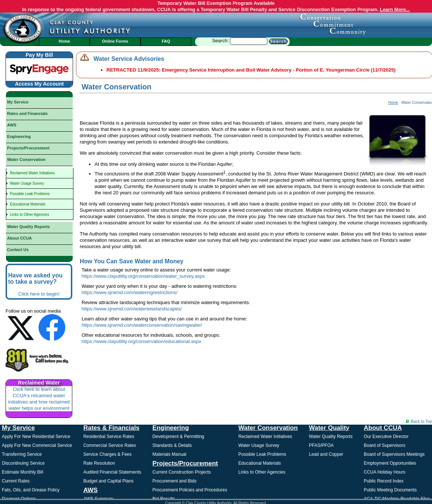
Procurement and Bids (174, 481)
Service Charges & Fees (108, 454)
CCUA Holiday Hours (385, 472)
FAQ (166, 41)
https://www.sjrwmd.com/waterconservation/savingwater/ (142, 325)
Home (64, 41)
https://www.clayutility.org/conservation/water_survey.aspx (143, 276)
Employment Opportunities (390, 463)
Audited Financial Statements (112, 472)
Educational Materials (260, 463)
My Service (18, 428)
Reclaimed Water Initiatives (265, 437)
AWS (91, 490)
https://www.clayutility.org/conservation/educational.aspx (141, 341)
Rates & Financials (111, 428)
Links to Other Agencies (262, 472)
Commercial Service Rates (110, 445)
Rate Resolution (99, 463)
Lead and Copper (326, 454)
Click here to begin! (39, 294)
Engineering (171, 428)
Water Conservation (268, 428)
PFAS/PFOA (321, 445)
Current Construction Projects (182, 472)
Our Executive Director (386, 437)
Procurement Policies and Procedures (190, 490)
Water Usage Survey (259, 445)
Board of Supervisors (385, 445)
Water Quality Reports (331, 437)
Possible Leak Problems (262, 454)
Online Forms (115, 41)
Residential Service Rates (109, 437)
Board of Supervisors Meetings (394, 454)
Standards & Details (172, 445)
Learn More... (395, 9)
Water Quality (329, 428)
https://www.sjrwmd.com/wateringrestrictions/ (130, 292)
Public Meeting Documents (390, 490)
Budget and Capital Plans (108, 481)
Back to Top (421, 421)
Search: (250, 41)
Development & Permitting (178, 437)
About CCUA (383, 428)
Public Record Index (384, 481)
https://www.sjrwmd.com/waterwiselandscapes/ (132, 309)
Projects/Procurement (185, 463)
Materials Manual (169, 454)
